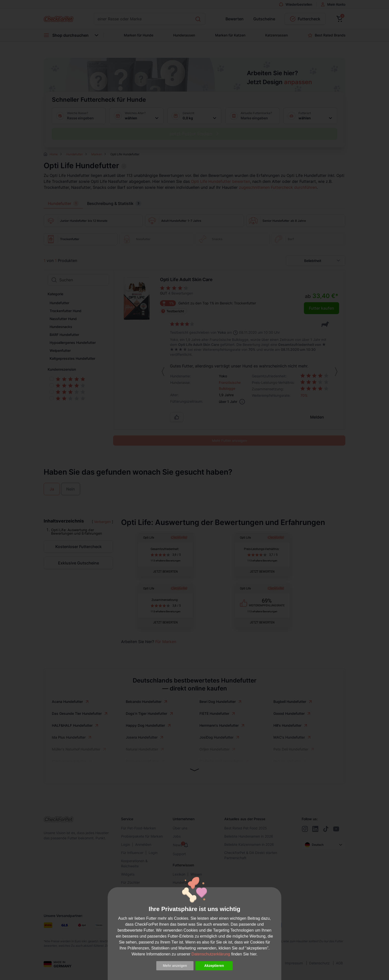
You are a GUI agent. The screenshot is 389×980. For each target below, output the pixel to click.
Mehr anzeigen (175, 966)
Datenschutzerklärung (211, 954)
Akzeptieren (214, 966)
